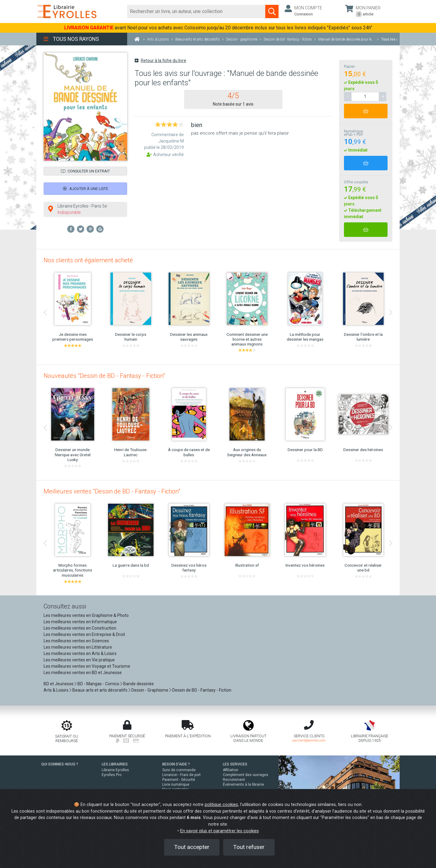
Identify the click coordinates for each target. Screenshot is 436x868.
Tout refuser (249, 847)
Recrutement (234, 780)
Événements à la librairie (243, 784)
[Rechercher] (196, 11)
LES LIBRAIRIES (115, 764)
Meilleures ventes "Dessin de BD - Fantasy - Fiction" (112, 491)
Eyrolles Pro (112, 775)
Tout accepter (192, 847)
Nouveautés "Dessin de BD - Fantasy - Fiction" (104, 376)
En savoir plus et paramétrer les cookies (220, 831)
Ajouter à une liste (86, 189)
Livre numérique (176, 784)
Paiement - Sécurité (179, 780)
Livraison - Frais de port (182, 775)
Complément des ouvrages (246, 775)
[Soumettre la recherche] (272, 11)
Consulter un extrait (85, 171)
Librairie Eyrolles (115, 770)
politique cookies (221, 805)
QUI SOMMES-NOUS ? (60, 764)
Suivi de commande (179, 770)
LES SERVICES (235, 764)
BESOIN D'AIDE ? (176, 764)
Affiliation (231, 770)
